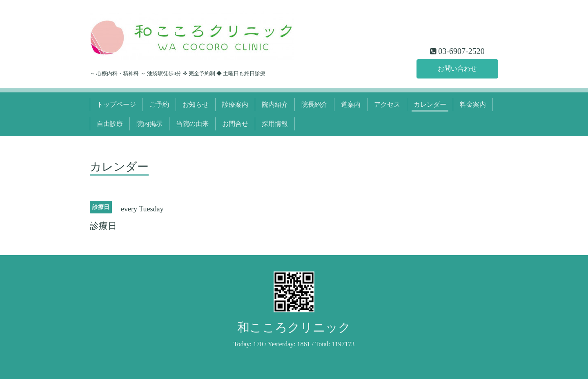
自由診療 (110, 124)
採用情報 (275, 124)
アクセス (387, 104)
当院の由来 (192, 124)
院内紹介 (275, 104)
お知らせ (196, 104)
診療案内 (235, 104)
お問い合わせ (457, 68)
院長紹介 (314, 104)
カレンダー (430, 104)
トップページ (116, 104)
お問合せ (235, 124)
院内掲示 (149, 124)
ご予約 (159, 104)
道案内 (351, 104)
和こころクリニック (294, 327)
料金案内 (473, 104)
